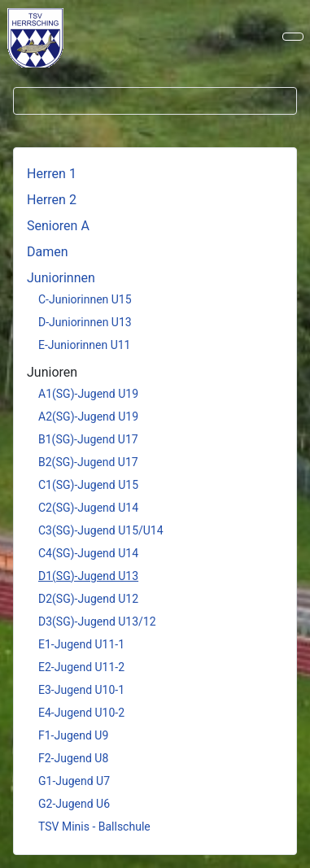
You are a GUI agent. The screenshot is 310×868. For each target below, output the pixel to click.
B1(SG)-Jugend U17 (88, 439)
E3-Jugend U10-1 (81, 690)
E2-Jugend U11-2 (81, 667)
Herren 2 (52, 200)
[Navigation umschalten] (293, 37)
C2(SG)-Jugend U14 (88, 508)
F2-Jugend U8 (73, 758)
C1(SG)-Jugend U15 (88, 485)
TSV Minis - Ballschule (94, 827)
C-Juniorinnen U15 (85, 299)
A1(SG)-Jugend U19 (88, 394)
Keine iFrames (44, 37)
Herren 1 (52, 174)
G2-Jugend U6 (74, 804)
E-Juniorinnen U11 (84, 345)
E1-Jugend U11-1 (81, 644)
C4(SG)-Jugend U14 (88, 553)
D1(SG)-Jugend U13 (88, 576)
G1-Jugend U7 (74, 781)
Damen (48, 252)
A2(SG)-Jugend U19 (88, 417)
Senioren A (58, 226)
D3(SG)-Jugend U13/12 (97, 622)
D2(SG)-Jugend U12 (88, 599)
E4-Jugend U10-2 (81, 713)
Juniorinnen (61, 278)
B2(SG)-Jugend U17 (88, 462)
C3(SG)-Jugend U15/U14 (101, 530)
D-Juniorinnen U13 (85, 322)
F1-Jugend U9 (73, 735)
